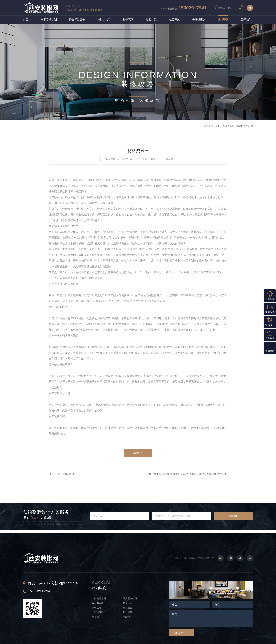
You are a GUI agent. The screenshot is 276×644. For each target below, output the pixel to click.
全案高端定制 (49, 20)
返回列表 (138, 453)
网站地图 (128, 617)
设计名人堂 (104, 20)
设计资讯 (223, 20)
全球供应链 (199, 20)
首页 (26, 20)
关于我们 (246, 20)
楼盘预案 (128, 20)
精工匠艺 (174, 20)
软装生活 (151, 20)
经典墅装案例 (77, 20)
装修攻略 (239, 126)
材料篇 (250, 126)
